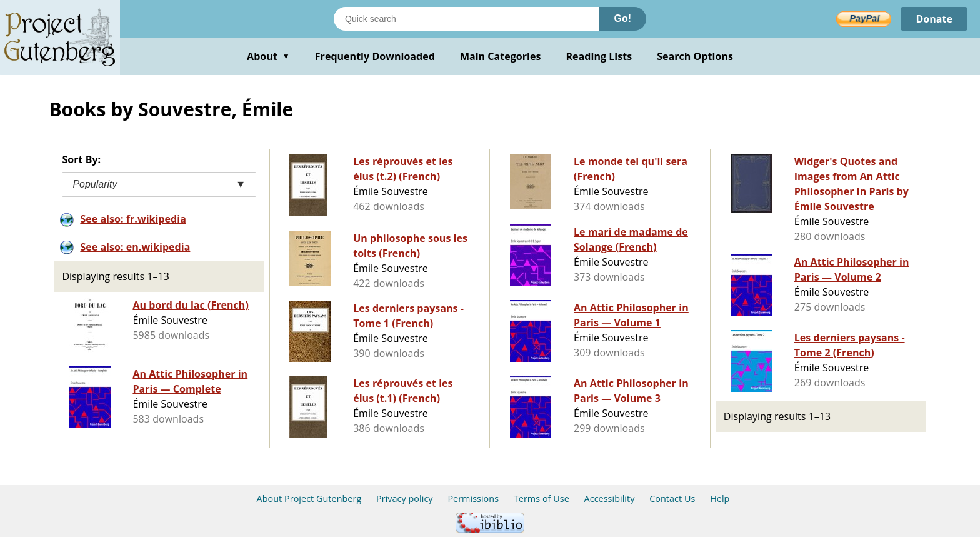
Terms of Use (542, 499)
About (268, 56)
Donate (934, 19)
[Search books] (466, 19)
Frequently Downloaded (375, 56)
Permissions (473, 499)
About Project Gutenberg (309, 499)
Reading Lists (599, 56)
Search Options (695, 56)
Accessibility (610, 499)
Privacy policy (405, 499)
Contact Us (672, 499)
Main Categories (501, 56)
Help (720, 499)
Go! (622, 18)
